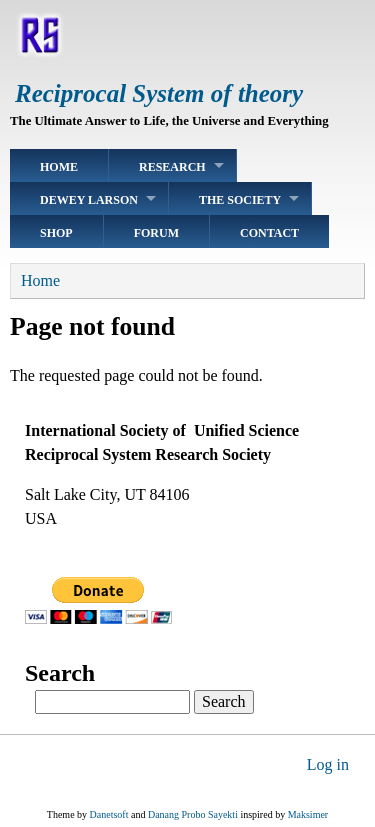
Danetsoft (109, 814)
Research (172, 167)
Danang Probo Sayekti (193, 814)
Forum (156, 233)
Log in (328, 764)
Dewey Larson (89, 200)
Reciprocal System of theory (159, 93)
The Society (240, 200)
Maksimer (308, 814)
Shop (56, 233)
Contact (269, 233)
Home (59, 167)
